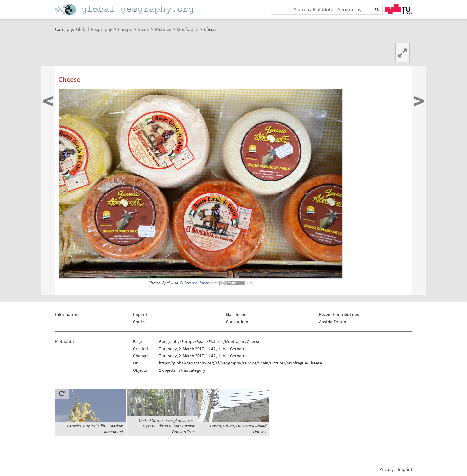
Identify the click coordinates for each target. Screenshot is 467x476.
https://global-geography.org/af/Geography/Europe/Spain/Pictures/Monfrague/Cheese (240, 363)
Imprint (140, 314)
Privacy (386, 469)
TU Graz (399, 9)
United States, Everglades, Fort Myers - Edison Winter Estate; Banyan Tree (167, 426)
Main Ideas (236, 314)
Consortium (237, 322)
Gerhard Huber (196, 283)
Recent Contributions (339, 314)
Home (125, 10)
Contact (141, 322)
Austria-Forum (333, 322)
